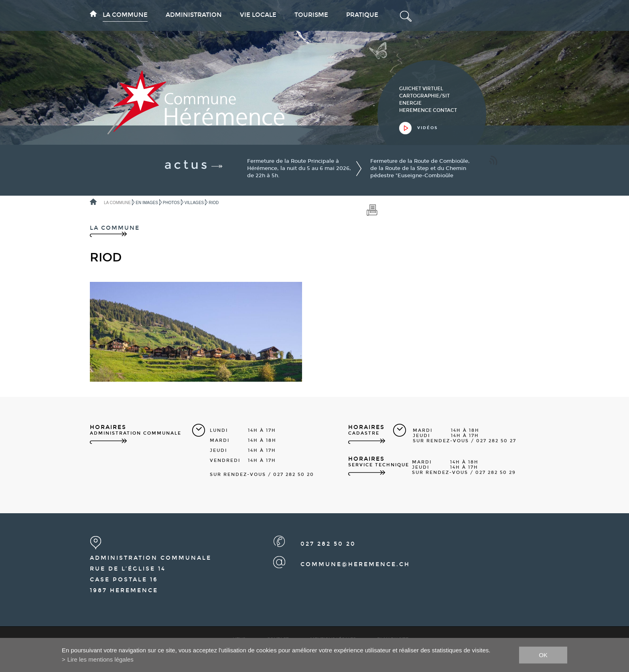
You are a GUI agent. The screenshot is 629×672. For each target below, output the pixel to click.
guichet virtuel (421, 89)
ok (543, 655)
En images (147, 203)
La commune (125, 15)
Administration (194, 15)
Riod (214, 203)
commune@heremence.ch (355, 564)
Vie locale (258, 15)
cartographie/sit (424, 96)
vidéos (427, 128)
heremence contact (428, 110)
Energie (410, 103)
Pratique (362, 15)
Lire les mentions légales (100, 659)
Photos (171, 203)
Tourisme (311, 15)
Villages (194, 203)
